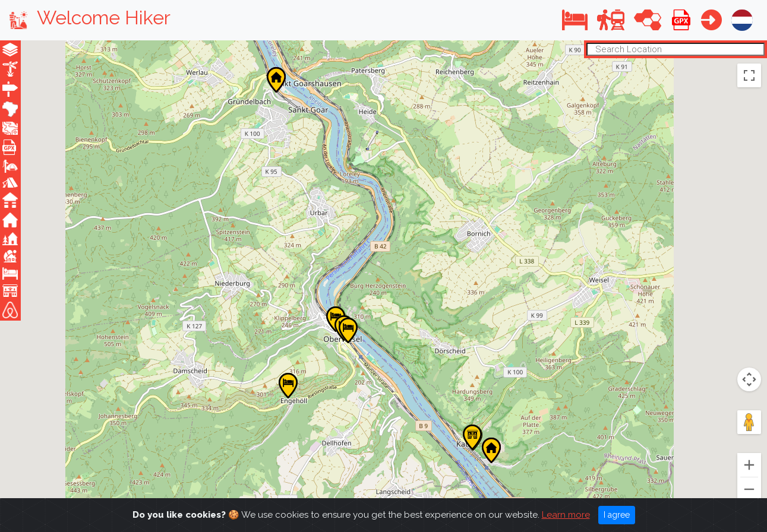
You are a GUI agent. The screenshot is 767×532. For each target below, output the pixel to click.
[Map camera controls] (749, 379)
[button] (575, 20)
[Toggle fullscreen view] (749, 75)
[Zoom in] (749, 465)
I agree (617, 515)
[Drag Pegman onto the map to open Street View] (749, 422)
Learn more (566, 515)
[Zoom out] (749, 489)
